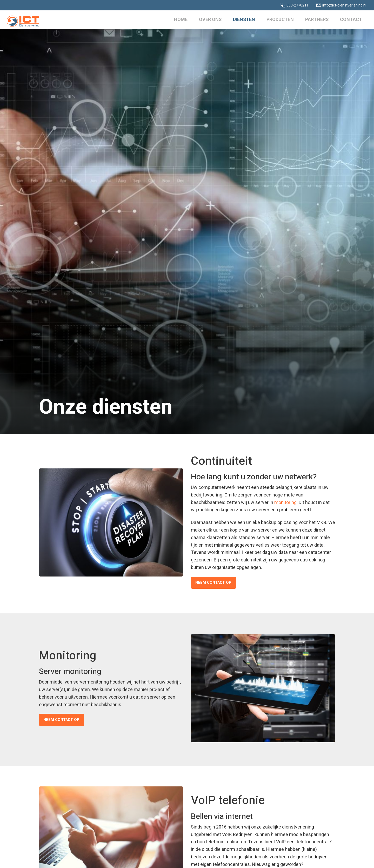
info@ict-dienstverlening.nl (344, 5)
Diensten (243, 21)
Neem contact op (213, 583)
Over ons (209, 21)
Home (180, 21)
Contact (350, 21)
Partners (316, 21)
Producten (279, 21)
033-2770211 (298, 5)
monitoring (285, 503)
